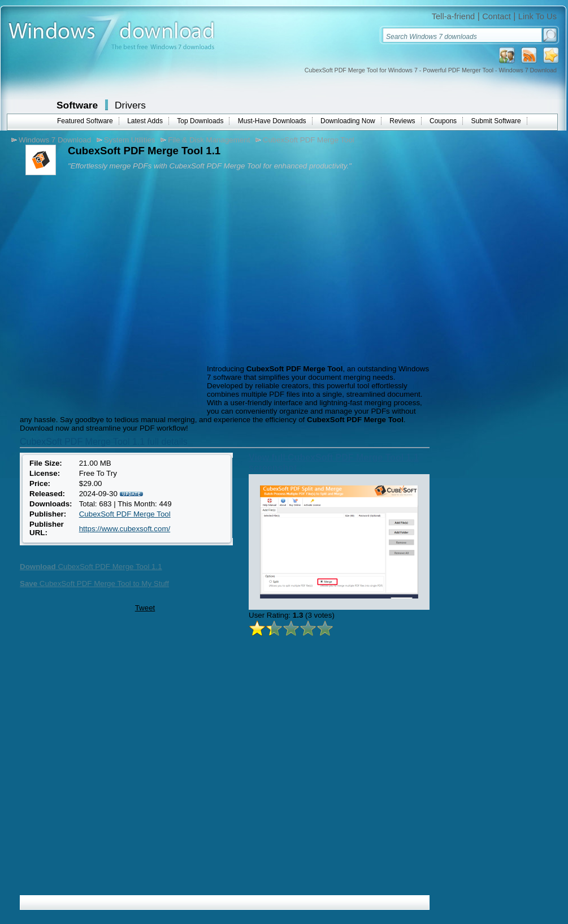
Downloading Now (348, 121)
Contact (497, 16)
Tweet (145, 608)
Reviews (402, 121)
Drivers (130, 105)
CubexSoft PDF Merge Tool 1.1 (91, 567)
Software (77, 105)
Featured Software (85, 121)
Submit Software (496, 121)
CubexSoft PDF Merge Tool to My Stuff (94, 584)
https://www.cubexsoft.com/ (125, 529)
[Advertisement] (111, 300)
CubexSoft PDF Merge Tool (309, 140)
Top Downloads (200, 121)
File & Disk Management (209, 140)
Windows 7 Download (55, 140)
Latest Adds (145, 121)
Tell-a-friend (454, 16)
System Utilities (130, 140)
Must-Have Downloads (272, 121)
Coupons (443, 121)
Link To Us (537, 16)
